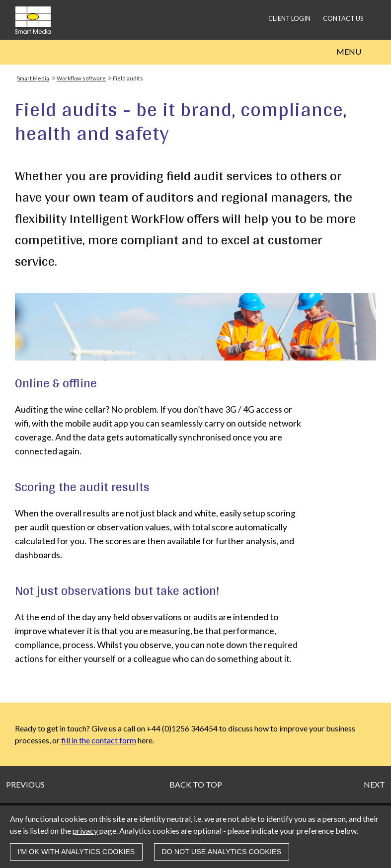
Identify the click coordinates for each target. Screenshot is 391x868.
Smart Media (33, 78)
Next (374, 784)
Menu (349, 51)
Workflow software (81, 78)
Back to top (196, 784)
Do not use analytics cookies (221, 852)
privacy (85, 831)
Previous (25, 784)
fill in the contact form (99, 740)
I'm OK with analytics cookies (76, 852)
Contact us (343, 18)
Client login (289, 18)
